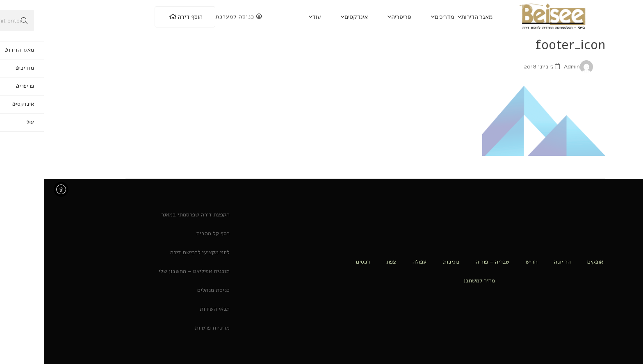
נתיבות (407, 262)
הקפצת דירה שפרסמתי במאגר (152, 215)
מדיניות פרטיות (168, 328)
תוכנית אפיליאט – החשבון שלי (150, 271)
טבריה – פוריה (449, 262)
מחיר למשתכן (436, 281)
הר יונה (519, 262)
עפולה (376, 262)
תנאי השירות (171, 309)
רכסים (319, 262)
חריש (488, 262)
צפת (347, 262)
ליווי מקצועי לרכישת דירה (156, 252)
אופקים (551, 262)
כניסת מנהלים (170, 290)
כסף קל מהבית (169, 233)
